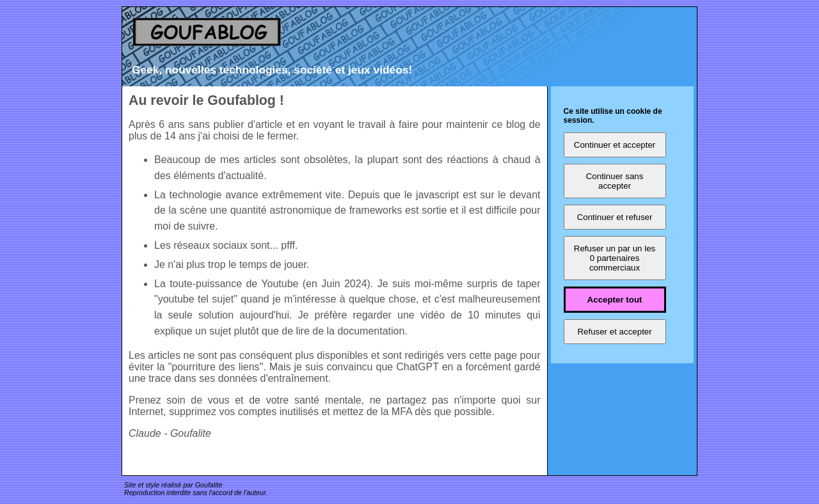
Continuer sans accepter (615, 181)
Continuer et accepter (615, 145)
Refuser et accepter (614, 332)
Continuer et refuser (615, 217)
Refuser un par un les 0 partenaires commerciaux (615, 258)
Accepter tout (615, 300)
